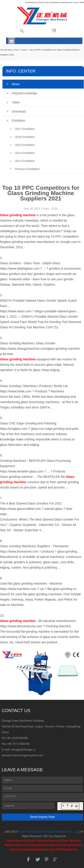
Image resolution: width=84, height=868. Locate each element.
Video (13, 102)
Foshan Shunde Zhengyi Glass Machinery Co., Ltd (48, 832)
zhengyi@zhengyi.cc (23, 750)
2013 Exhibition (22, 161)
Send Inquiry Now (42, 817)
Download (16, 111)
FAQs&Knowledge (22, 93)
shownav (12, 41)
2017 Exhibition (22, 129)
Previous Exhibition (25, 169)
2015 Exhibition (22, 145)
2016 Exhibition (22, 137)
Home (16, 50)
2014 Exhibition (22, 153)
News (24, 50)
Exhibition (16, 121)
